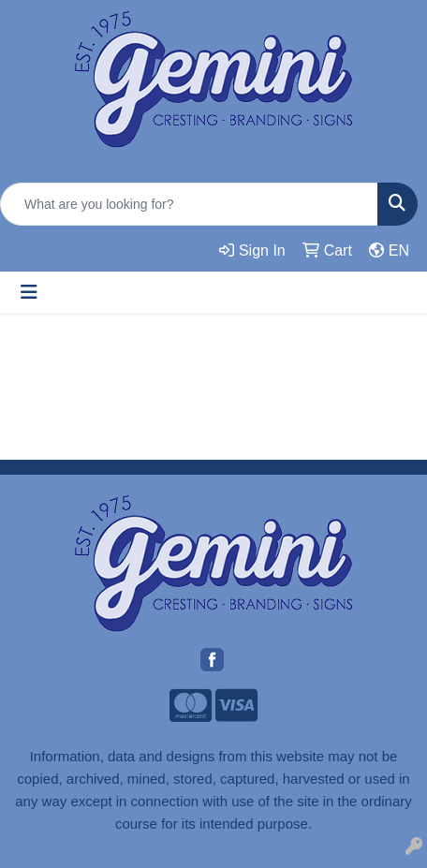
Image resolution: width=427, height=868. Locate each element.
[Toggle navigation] (29, 292)
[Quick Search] (189, 204)
